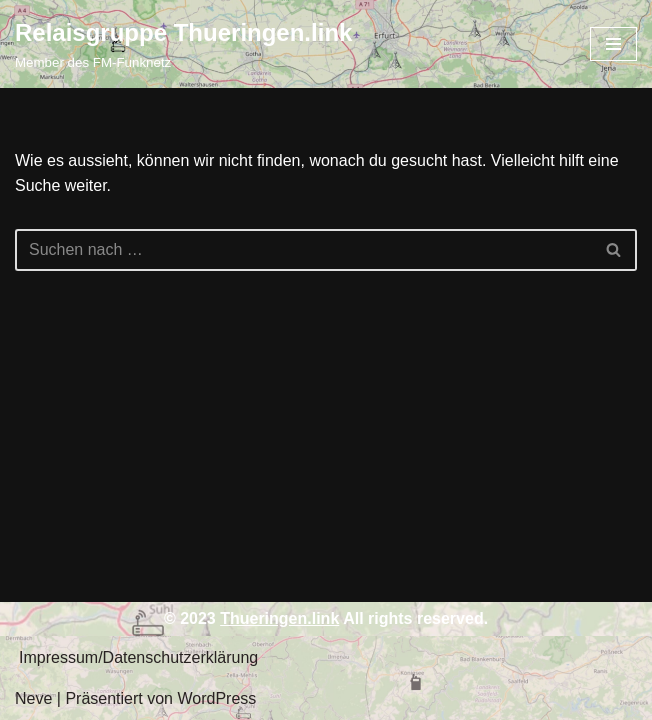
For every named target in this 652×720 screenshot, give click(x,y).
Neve (33, 698)
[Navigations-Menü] (613, 44)
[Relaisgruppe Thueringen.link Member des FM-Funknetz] (183, 44)
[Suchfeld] (303, 250)
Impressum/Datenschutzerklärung (138, 657)
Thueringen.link (279, 618)
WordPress (216, 698)
